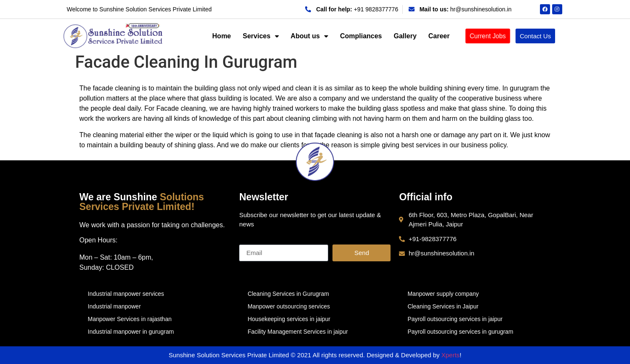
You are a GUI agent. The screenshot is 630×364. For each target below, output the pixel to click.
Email (247, 241)
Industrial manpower (114, 306)
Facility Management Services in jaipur (298, 332)
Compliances (361, 36)
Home (221, 36)
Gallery (405, 36)
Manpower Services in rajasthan (130, 319)
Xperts (451, 355)
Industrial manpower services (126, 294)
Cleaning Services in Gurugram (288, 294)
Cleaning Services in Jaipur (443, 306)
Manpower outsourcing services (289, 306)
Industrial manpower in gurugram (131, 332)
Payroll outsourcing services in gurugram (461, 332)
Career (439, 36)
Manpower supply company (443, 294)
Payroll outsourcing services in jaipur (455, 319)
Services (261, 36)
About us (310, 36)
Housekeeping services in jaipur (289, 319)
